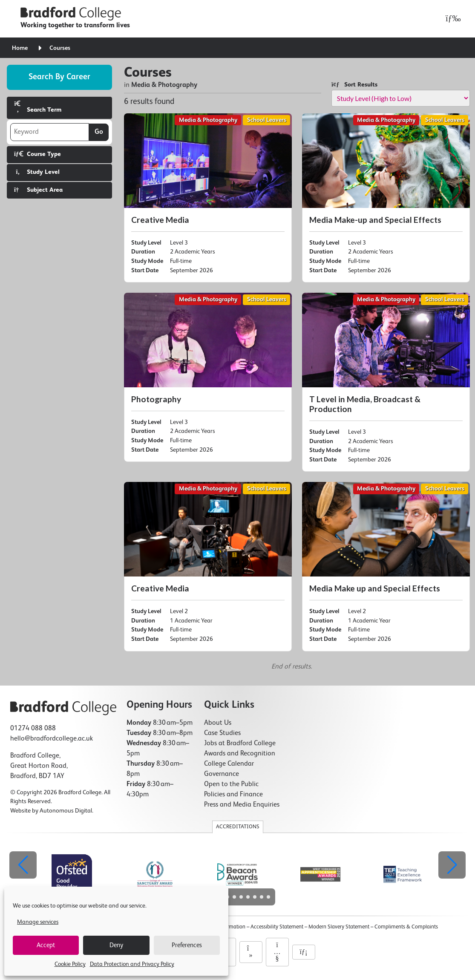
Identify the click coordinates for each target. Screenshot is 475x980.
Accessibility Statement (277, 927)
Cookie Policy (70, 964)
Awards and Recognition (240, 754)
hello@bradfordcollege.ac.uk (52, 739)
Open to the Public (231, 784)
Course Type (37, 154)
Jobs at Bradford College (240, 744)
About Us (218, 723)
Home (20, 48)
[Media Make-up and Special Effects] (386, 198)
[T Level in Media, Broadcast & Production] (386, 382)
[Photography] (208, 377)
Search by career (59, 77)
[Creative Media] (208, 198)
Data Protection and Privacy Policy (132, 964)
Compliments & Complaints (406, 927)
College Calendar (229, 764)
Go (99, 132)
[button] (452, 865)
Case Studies (222, 733)
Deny (116, 945)
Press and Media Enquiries (242, 805)
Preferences (187, 945)
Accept (46, 945)
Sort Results (354, 85)
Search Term (38, 107)
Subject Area (38, 190)
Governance (222, 774)
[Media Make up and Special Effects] (386, 566)
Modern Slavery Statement (339, 927)
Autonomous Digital (66, 811)
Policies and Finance (233, 795)
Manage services (38, 922)
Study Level (37, 172)
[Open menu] (451, 19)
